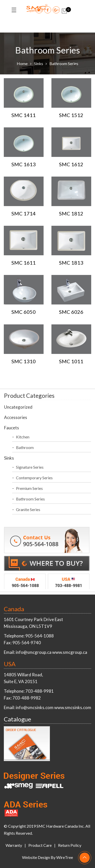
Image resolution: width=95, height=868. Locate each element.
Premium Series (29, 488)
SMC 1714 (24, 213)
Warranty (14, 845)
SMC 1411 (24, 115)
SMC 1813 (71, 263)
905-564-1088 (40, 636)
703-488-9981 (40, 691)
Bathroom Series (30, 499)
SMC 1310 (24, 361)
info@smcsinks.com (35, 707)
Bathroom (25, 447)
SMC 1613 (24, 164)
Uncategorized (18, 407)
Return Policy (70, 845)
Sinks (39, 63)
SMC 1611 (24, 263)
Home (22, 63)
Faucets (12, 428)
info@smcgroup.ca (34, 652)
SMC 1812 (71, 213)
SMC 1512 (71, 115)
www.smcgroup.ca (70, 652)
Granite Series (28, 509)
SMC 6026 (71, 312)
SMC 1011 (71, 361)
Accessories (16, 417)
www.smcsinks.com (73, 707)
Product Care (40, 845)
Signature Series (30, 467)
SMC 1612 (71, 164)
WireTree (65, 857)
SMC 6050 (24, 312)
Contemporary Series (34, 478)
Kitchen (23, 437)
